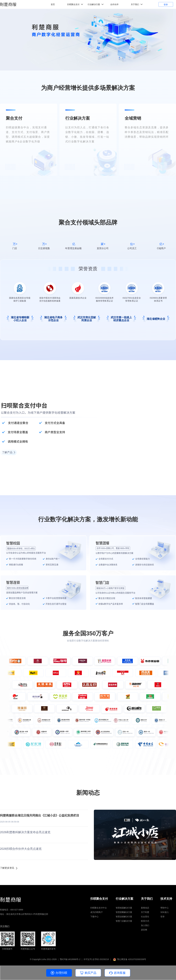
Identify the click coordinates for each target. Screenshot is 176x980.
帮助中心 (165, 908)
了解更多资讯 (7, 868)
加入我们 (145, 925)
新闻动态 (145, 908)
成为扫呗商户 (97, 912)
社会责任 (145, 917)
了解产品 (7, 452)
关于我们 (135, 4)
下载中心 (94, 917)
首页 (53, 4)
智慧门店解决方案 (124, 921)
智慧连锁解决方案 (124, 917)
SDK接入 (165, 912)
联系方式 (145, 921)
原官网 (144, 930)
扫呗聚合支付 (73, 4)
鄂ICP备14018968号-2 (70, 959)
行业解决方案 (94, 4)
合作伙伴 (114, 4)
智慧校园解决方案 (124, 908)
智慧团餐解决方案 (124, 912)
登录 (166, 5)
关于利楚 (145, 912)
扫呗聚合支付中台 (99, 908)
